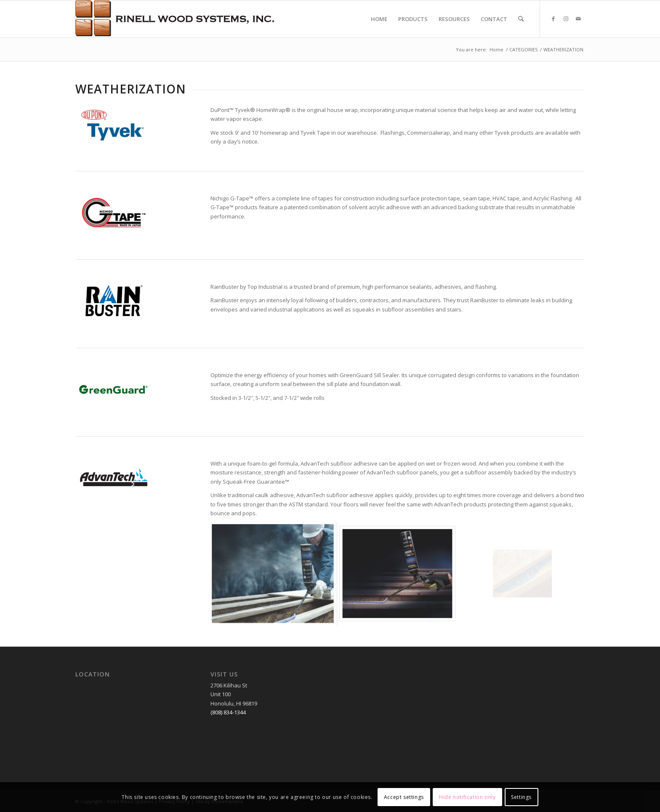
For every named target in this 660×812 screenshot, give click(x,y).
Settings (521, 797)
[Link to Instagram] (566, 19)
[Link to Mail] (578, 19)
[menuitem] (379, 19)
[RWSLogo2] (175, 19)
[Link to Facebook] (553, 19)
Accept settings (404, 797)
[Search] (521, 19)
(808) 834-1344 (228, 712)
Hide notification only (467, 797)
